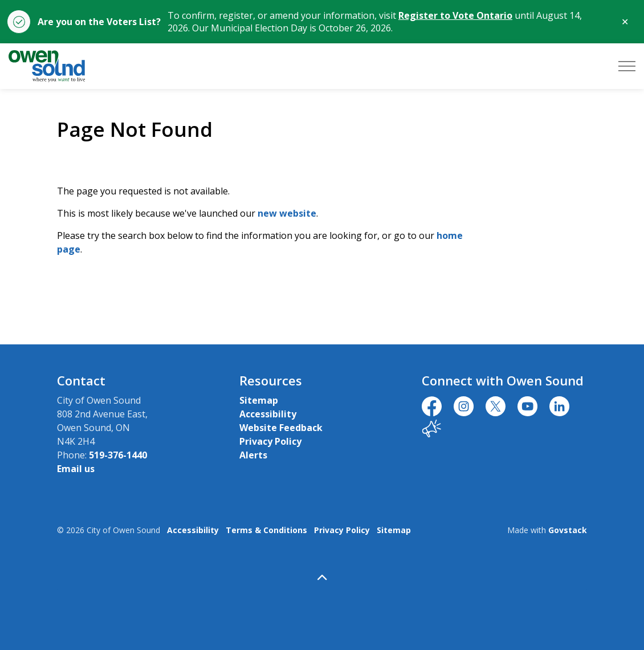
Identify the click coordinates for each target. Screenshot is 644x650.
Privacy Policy (270, 441)
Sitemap (259, 400)
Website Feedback (281, 428)
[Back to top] (322, 577)
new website (287, 213)
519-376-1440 (118, 455)
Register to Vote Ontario (455, 15)
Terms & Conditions (266, 530)
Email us (76, 469)
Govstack (568, 530)
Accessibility (268, 414)
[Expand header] (627, 66)
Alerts (253, 455)
